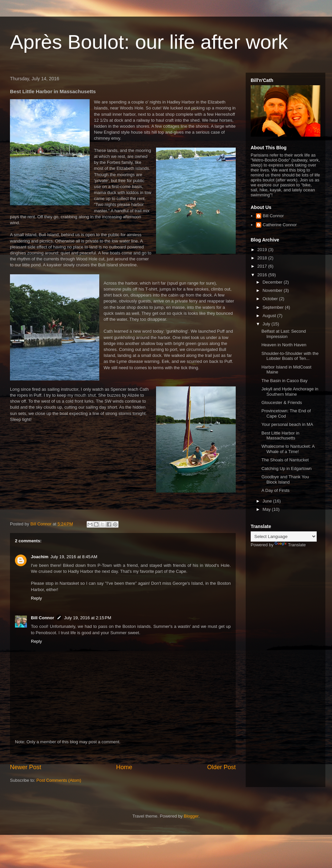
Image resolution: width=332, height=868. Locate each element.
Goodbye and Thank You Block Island (285, 479)
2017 (263, 266)
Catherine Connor (280, 225)
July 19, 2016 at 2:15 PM (88, 618)
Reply (36, 598)
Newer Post (26, 767)
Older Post (221, 767)
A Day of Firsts (275, 490)
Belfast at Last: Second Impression (284, 334)
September (274, 307)
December (273, 282)
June (268, 501)
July (267, 324)
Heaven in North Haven (284, 345)
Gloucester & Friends (282, 402)
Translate (290, 545)
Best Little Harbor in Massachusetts (280, 436)
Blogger (191, 816)
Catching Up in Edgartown (286, 468)
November (273, 290)
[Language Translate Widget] (284, 536)
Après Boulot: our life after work (149, 42)
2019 (263, 250)
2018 (263, 258)
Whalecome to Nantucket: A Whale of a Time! (288, 449)
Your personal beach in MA (287, 424)
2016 (263, 275)
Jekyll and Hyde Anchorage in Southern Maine (290, 392)
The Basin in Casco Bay (284, 381)
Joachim (40, 557)
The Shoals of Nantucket (285, 460)
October (271, 299)
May (267, 509)
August (270, 316)
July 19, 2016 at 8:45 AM (74, 557)
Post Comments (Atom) (59, 780)
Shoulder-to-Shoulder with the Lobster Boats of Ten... (290, 356)
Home (124, 767)
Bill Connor (42, 618)
